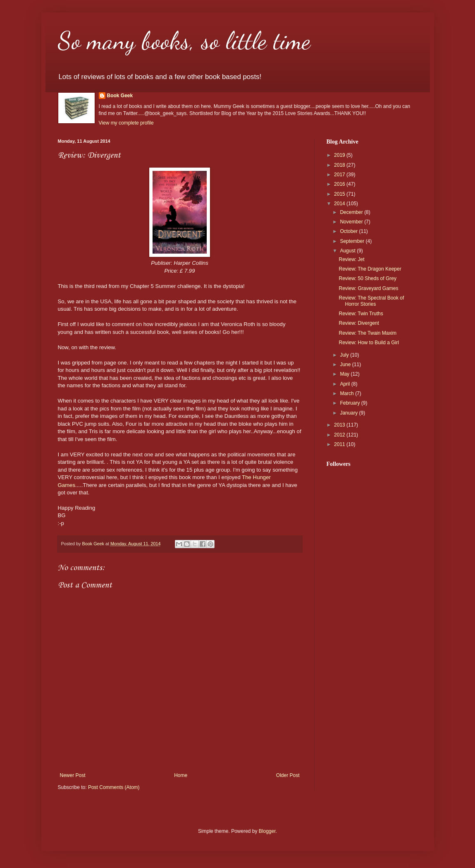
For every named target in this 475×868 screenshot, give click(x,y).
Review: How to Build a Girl (369, 343)
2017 (340, 175)
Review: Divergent (359, 323)
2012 (340, 435)
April (345, 384)
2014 (340, 204)
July (345, 355)
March (347, 393)
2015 (340, 194)
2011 (340, 444)
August (348, 251)
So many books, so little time (184, 41)
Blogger (267, 831)
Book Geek (120, 96)
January (349, 413)
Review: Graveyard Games (368, 288)
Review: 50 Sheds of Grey (367, 278)
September (353, 241)
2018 (340, 165)
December (352, 212)
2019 (340, 155)
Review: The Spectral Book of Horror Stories (371, 301)
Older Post (288, 775)
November (352, 222)
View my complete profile (126, 123)
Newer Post (73, 775)
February (350, 403)
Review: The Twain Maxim (368, 333)
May (345, 374)
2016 (340, 184)
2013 (340, 425)
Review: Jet (351, 259)
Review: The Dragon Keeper (370, 269)
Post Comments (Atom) (114, 787)
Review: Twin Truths (361, 314)
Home (181, 775)
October (349, 231)
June (346, 364)
